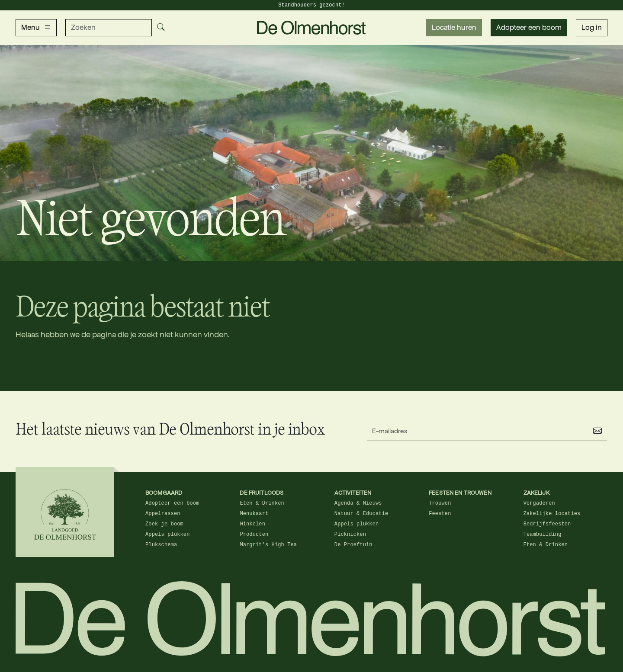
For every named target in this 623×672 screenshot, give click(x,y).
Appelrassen (163, 514)
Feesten (440, 514)
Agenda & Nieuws (358, 503)
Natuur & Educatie (361, 514)
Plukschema (161, 545)
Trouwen (440, 503)
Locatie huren (454, 27)
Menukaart (254, 514)
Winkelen (252, 524)
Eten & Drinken (262, 503)
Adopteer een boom (529, 27)
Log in (592, 27)
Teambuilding (543, 534)
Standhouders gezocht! (311, 5)
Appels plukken (168, 534)
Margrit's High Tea (268, 545)
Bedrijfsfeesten (547, 524)
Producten (254, 534)
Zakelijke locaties (552, 514)
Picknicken (350, 534)
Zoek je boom (164, 524)
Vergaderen (539, 503)
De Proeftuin (353, 545)
